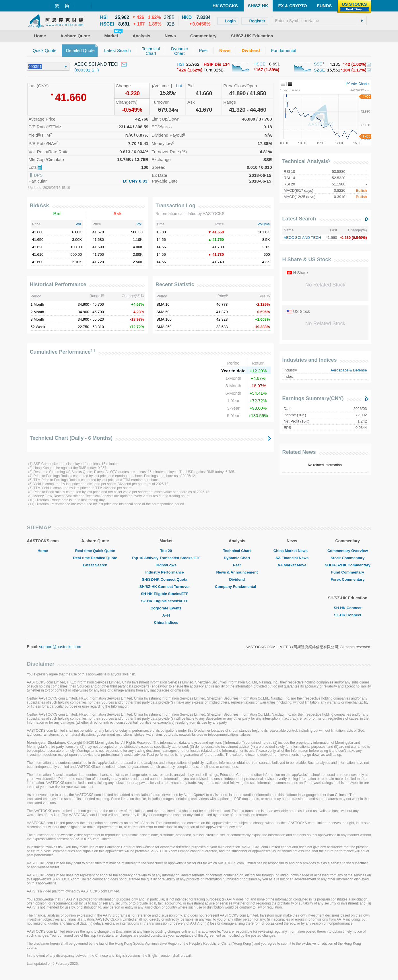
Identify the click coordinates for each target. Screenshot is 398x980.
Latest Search (299, 219)
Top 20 (166, 551)
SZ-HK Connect (348, 615)
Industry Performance (166, 572)
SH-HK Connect (348, 608)
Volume (264, 224)
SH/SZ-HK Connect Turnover (166, 587)
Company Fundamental (237, 587)
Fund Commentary (348, 572)
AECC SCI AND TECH (303, 238)
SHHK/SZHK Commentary (348, 565)
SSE (318, 64)
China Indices (166, 622)
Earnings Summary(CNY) (313, 398)
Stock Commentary (347, 558)
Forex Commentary (347, 579)
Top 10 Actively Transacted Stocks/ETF (166, 558)
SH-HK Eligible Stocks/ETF (166, 594)
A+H (166, 615)
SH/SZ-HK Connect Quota (166, 579)
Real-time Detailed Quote (95, 558)
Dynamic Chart (237, 558)
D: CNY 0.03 (135, 181)
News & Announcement (237, 572)
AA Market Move (292, 565)
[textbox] (319, 21)
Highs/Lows (166, 565)
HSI (180, 64)
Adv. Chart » (358, 84)
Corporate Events (166, 608)
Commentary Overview (348, 551)
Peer (237, 565)
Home (43, 551)
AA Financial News (292, 558)
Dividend (237, 579)
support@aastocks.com (60, 647)
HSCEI (260, 64)
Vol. (79, 224)
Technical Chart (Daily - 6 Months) (71, 438)
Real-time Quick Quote (95, 551)
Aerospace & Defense (349, 370)
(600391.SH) (87, 70)
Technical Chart (237, 551)
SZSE (320, 70)
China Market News (292, 551)
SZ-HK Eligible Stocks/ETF (166, 601)
